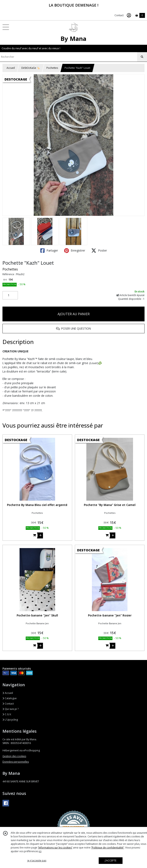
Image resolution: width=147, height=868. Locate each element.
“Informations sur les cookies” (55, 848)
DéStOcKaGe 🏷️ (31, 68)
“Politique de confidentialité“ (108, 848)
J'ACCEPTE (111, 861)
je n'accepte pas (37, 861)
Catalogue (10, 698)
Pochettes (52, 68)
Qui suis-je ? (10, 709)
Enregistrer (75, 251)
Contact (119, 15)
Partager (49, 251)
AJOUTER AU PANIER (74, 314)
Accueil (11, 68)
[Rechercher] (142, 57)
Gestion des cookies (14, 756)
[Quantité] (10, 295)
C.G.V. (7, 714)
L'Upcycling (10, 720)
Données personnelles (16, 762)
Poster (99, 251)
